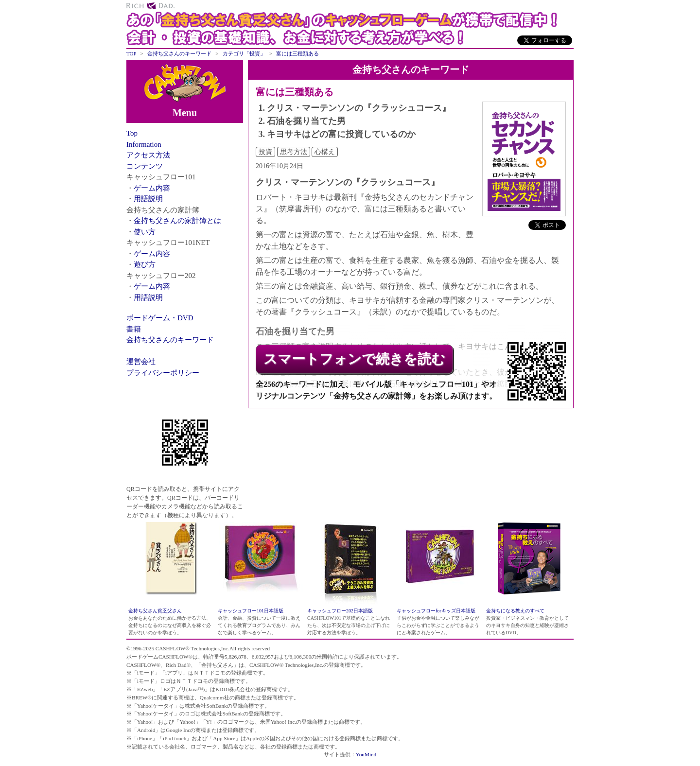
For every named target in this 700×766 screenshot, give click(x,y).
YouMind (366, 754)
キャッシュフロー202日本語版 (340, 611)
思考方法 (294, 152)
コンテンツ (145, 166)
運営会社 (141, 362)
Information (144, 144)
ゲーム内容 (152, 188)
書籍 (134, 329)
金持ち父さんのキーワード (170, 340)
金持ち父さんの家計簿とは (177, 221)
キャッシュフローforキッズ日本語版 (436, 611)
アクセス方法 (148, 155)
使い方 (145, 232)
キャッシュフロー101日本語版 (251, 611)
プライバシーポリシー (163, 373)
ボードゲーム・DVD (160, 318)
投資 (265, 152)
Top (132, 133)
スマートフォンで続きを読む (354, 359)
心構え (325, 152)
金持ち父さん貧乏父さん (155, 611)
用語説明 (148, 199)
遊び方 (145, 264)
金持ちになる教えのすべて (515, 611)
